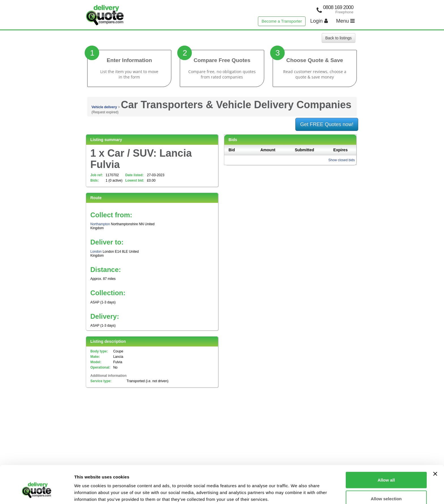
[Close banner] (435, 446)
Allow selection (386, 470)
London (96, 252)
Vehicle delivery (104, 107)
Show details (297, 489)
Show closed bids (342, 160)
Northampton (100, 224)
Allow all (386, 452)
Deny (386, 489)
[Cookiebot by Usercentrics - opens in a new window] (37, 493)
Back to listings (339, 38)
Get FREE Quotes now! (327, 124)
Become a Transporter (282, 21)
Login (319, 21)
